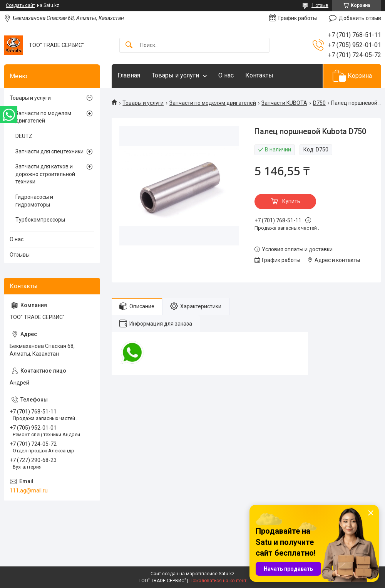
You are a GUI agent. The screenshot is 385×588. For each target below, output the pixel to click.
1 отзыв (320, 5)
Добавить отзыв (360, 18)
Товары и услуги (175, 75)
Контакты (259, 75)
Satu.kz (227, 574)
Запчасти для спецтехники (49, 151)
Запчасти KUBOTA (284, 103)
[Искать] (129, 45)
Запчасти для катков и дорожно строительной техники (45, 174)
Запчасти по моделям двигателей (213, 103)
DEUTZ (24, 136)
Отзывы (20, 255)
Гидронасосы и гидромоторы (34, 201)
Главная (129, 75)
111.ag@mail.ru (29, 491)
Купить (291, 201)
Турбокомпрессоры (40, 220)
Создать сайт (20, 5)
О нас (226, 75)
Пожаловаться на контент (218, 581)
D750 (319, 103)
